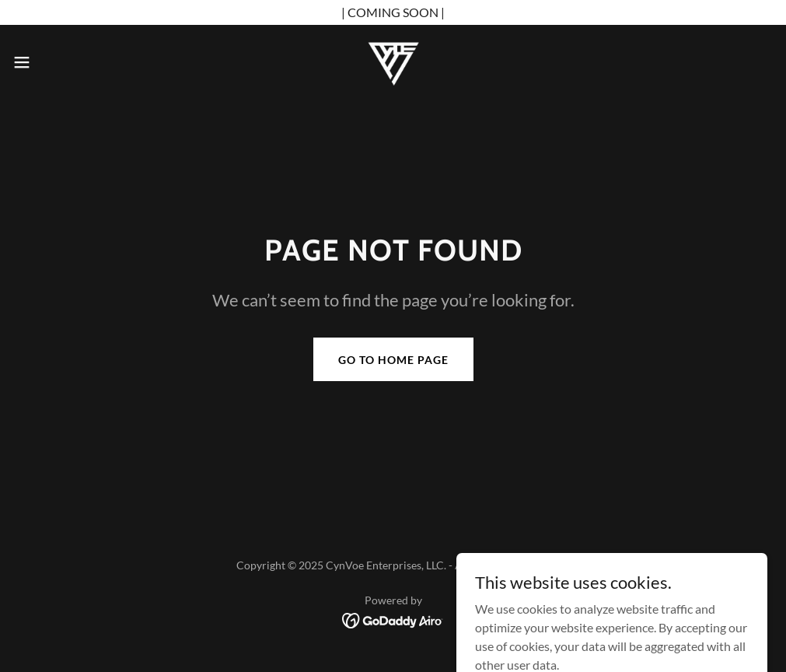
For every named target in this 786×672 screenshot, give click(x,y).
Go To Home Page (393, 360)
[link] (393, 62)
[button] (64, 62)
